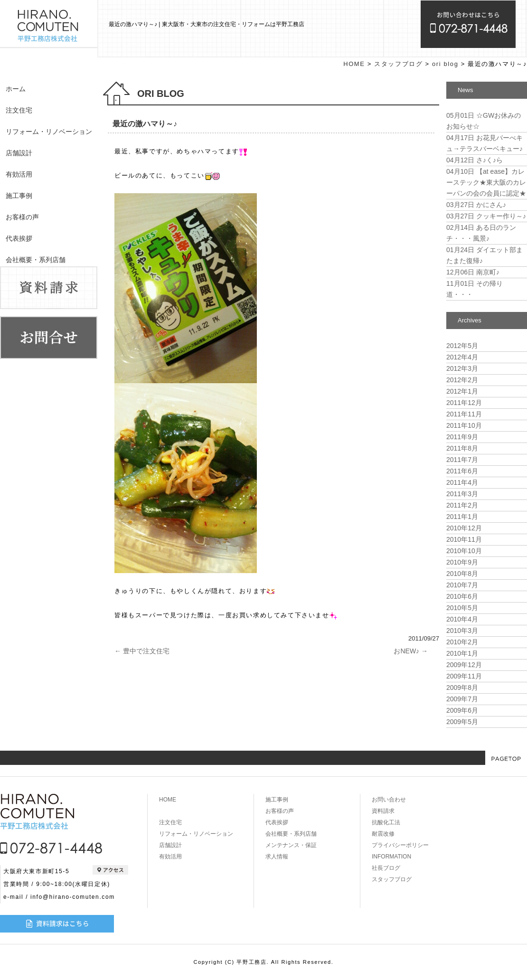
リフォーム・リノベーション (49, 132)
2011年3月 (462, 494)
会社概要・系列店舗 (36, 260)
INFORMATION (391, 857)
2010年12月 (464, 528)
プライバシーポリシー (400, 845)
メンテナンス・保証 (291, 845)
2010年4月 (462, 619)
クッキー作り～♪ (486, 216)
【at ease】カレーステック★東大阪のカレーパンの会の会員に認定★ (486, 182)
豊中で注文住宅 (142, 651)
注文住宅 (19, 110)
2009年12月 (464, 665)
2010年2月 (462, 642)
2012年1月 (462, 391)
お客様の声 (22, 217)
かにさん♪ (476, 205)
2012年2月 (462, 380)
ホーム (16, 89)
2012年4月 (462, 357)
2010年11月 (464, 539)
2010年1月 (462, 653)
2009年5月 (462, 722)
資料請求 (383, 811)
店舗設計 (19, 153)
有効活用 (19, 174)
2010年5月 (462, 608)
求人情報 (277, 857)
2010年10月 (464, 551)
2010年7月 (462, 585)
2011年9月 (462, 437)
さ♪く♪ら (475, 160)
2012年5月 (462, 346)
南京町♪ (473, 272)
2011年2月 (462, 505)
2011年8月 (462, 448)
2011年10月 (464, 425)
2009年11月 (464, 676)
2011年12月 (464, 403)
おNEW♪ (411, 651)
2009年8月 (462, 688)
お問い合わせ (389, 800)
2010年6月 (462, 596)
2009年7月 (462, 699)
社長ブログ (386, 868)
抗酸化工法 (386, 822)
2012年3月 (462, 368)
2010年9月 (462, 562)
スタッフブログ (398, 64)
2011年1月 (462, 517)
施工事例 (19, 196)
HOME (354, 64)
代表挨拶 (19, 238)
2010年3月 (462, 631)
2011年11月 (464, 414)
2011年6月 (462, 471)
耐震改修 (383, 834)
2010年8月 (462, 574)
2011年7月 (462, 460)
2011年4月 (462, 482)
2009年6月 (462, 710)
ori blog (445, 64)
